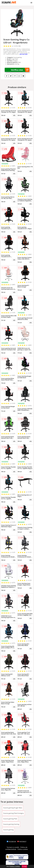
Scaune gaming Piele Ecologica (14, 813)
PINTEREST (22, 842)
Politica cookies (23, 849)
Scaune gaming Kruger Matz (13, 808)
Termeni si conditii (13, 847)
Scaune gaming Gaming (11, 824)
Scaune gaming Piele (10, 819)
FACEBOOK (11, 842)
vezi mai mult (23, 54)
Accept (24, 866)
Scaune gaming (8, 830)
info (14, 115)
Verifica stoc (20, 70)
